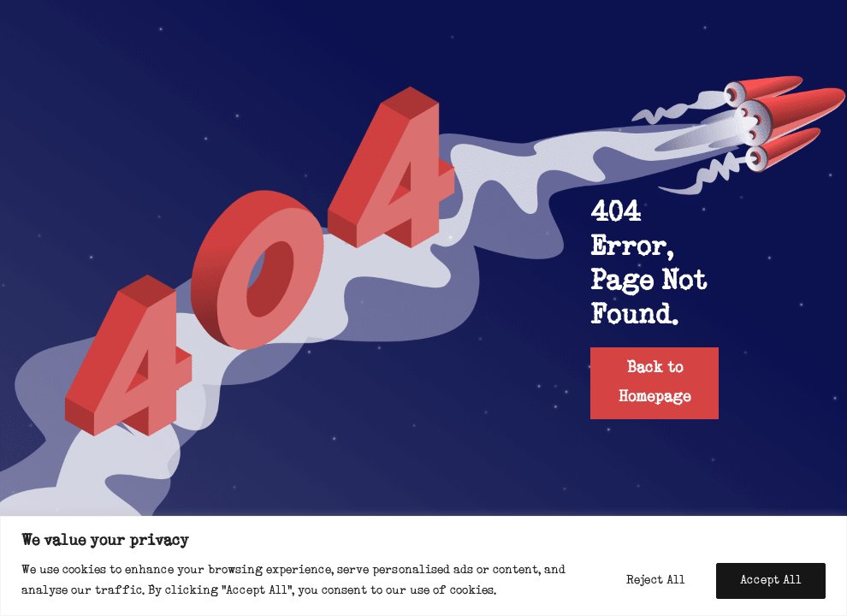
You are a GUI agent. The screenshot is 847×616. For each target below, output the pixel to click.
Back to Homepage (654, 383)
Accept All (771, 580)
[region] (423, 566)
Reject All (656, 580)
